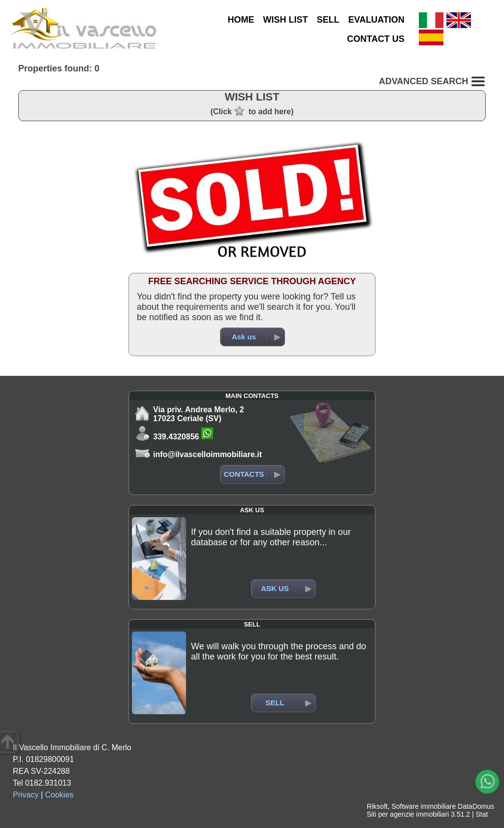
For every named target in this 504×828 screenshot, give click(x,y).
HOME (241, 20)
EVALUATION (376, 20)
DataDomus (476, 806)
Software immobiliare (424, 806)
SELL (328, 20)
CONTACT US (376, 39)
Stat (482, 814)
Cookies (60, 795)
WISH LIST (285, 20)
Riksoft (377, 806)
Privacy (26, 795)
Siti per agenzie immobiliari (408, 814)
